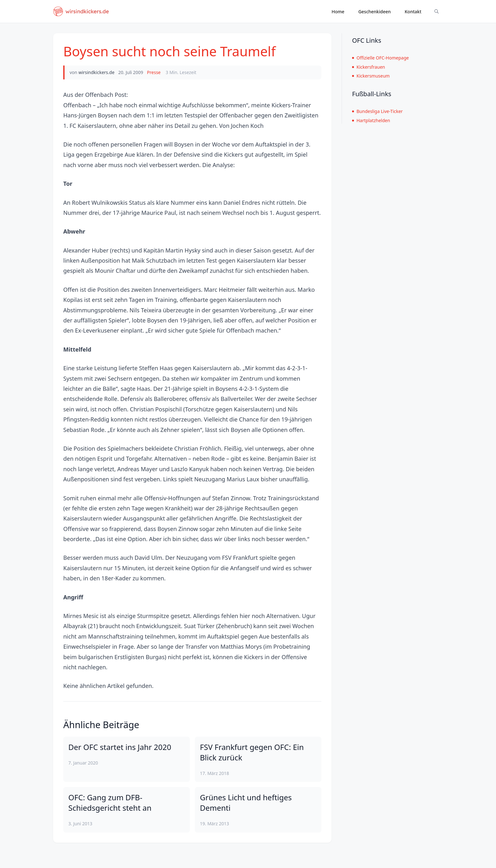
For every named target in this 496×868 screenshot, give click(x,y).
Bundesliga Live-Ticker (377, 111)
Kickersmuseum (371, 76)
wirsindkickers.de (96, 72)
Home (338, 12)
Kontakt (413, 12)
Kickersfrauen (369, 67)
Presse (154, 72)
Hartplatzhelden (371, 120)
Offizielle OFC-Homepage (380, 58)
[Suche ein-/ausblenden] (437, 11)
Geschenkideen (375, 12)
